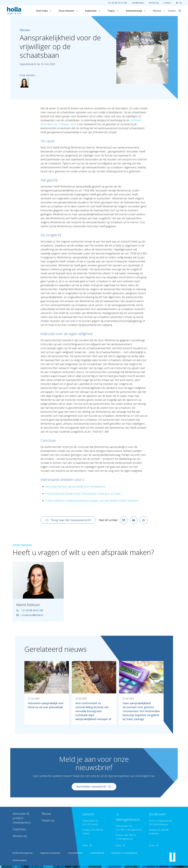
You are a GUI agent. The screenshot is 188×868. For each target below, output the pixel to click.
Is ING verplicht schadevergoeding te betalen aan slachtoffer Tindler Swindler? (92, 501)
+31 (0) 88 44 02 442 (30, 613)
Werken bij (154, 3)
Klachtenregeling (20, 860)
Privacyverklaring (75, 853)
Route (87, 845)
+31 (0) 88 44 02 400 (117, 3)
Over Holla (44, 11)
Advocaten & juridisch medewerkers (22, 818)
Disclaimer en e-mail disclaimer (124, 853)
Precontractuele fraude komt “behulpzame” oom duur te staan (83, 494)
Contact (167, 3)
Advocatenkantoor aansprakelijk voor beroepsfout (75, 486)
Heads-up (48, 820)
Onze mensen (68, 11)
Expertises (93, 11)
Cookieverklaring (97, 853)
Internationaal (136, 11)
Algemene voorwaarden (50, 853)
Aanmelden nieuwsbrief (94, 789)
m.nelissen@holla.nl (30, 617)
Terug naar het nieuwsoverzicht (68, 520)
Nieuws (159, 11)
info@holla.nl (138, 3)
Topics (113, 11)
